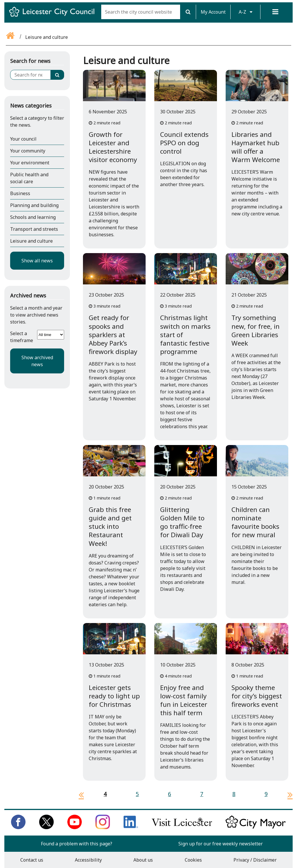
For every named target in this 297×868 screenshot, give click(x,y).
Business (20, 193)
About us (143, 860)
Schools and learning (33, 217)
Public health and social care (29, 178)
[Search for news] (30, 75)
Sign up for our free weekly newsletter (221, 844)
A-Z (246, 12)
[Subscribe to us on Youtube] (75, 827)
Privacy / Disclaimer (255, 860)
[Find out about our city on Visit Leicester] (182, 827)
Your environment (30, 163)
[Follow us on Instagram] (103, 827)
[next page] (288, 795)
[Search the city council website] (141, 12)
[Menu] (275, 12)
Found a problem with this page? (77, 844)
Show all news (37, 261)
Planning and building (34, 205)
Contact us (32, 860)
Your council (23, 139)
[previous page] (79, 795)
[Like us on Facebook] (18, 827)
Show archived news (37, 361)
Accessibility (88, 860)
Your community (28, 151)
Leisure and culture (31, 241)
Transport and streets (34, 229)
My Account (213, 12)
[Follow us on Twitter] (46, 827)
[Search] (188, 12)
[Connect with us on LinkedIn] (131, 827)
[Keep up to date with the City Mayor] (256, 827)
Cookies (193, 860)
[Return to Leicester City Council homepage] (54, 17)
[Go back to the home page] (11, 37)
